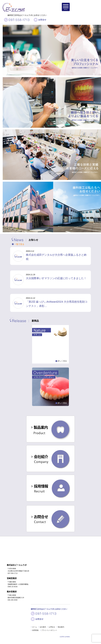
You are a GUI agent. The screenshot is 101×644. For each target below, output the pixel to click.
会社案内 (43, 627)
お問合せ (52, 627)
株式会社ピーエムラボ (16, 4)
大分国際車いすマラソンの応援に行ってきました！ (56, 278)
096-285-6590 (13, 600)
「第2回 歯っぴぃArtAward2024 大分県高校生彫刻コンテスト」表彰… (57, 304)
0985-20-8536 (13, 587)
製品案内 (61, 627)
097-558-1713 (13, 573)
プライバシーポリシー (49, 630)
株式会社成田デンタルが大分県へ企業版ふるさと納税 (56, 257)
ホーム (35, 627)
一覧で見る (19, 244)
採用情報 (35, 630)
